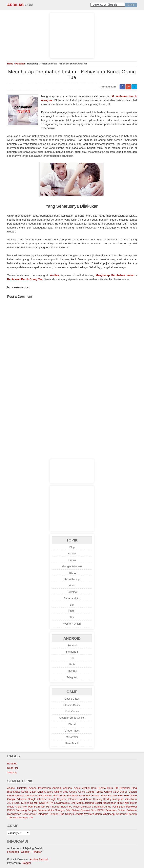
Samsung (21, 810)
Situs (93, 810)
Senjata (32, 810)
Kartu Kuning (72, 579)
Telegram (72, 677)
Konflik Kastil (38, 803)
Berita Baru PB (108, 788)
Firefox (72, 560)
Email (63, 796)
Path (72, 664)
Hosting (98, 799)
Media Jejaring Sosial (89, 803)
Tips (72, 617)
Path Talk (72, 671)
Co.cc (81, 792)
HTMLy (72, 573)
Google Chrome (37, 799)
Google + (26, 852)
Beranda (12, 764)
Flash (104, 796)
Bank (94, 788)
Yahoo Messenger (18, 818)
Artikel (86, 788)
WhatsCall (122, 814)
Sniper (122, 810)
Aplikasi (68, 788)
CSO (116, 792)
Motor (72, 585)
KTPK (50, 803)
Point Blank (72, 743)
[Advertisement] (72, 35)
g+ (128, 86)
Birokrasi (125, 788)
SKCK (72, 611)
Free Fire (123, 796)
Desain (133, 792)
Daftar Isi (12, 768)
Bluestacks (13, 792)
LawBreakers (62, 803)
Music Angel (14, 807)
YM (31, 818)
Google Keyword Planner (63, 799)
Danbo (72, 554)
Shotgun (60, 810)
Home (10, 64)
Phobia (55, 807)
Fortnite (112, 796)
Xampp (133, 814)
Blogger (26, 863)
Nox (25, 807)
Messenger (109, 803)
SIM (72, 605)
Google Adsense (72, 566)
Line (72, 658)
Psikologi (20, 64)
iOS (127, 799)
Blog (72, 547)
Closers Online (72, 705)
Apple (77, 788)
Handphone (85, 799)
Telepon (54, 814)
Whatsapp (109, 814)
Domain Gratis (34, 796)
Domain (20, 796)
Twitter (38, 852)
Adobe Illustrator (17, 788)
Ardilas (15, 5)
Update (79, 814)
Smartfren (111, 810)
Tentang (12, 772)
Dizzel (72, 724)
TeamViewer (29, 814)
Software (132, 810)
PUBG (11, 810)
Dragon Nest (72, 731)
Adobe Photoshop (40, 788)
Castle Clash (72, 699)
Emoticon (72, 796)
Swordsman (14, 814)
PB (48, 807)
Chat (40, 792)
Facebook (85, 796)
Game (133, 796)
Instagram (72, 652)
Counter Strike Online (72, 718)
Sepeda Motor (72, 598)
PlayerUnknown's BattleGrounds (92, 807)
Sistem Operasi (81, 810)
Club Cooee (72, 711)
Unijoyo (70, 814)
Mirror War (72, 737)
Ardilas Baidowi (39, 859)
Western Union (72, 624)
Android (72, 645)
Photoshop (66, 807)
